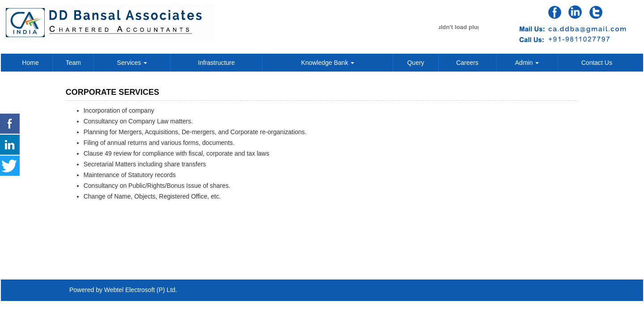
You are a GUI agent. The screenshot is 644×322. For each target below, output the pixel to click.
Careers (467, 63)
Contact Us (597, 63)
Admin (527, 63)
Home (30, 63)
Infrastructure (216, 63)
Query (415, 63)
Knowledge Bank (328, 63)
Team (73, 63)
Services (132, 63)
